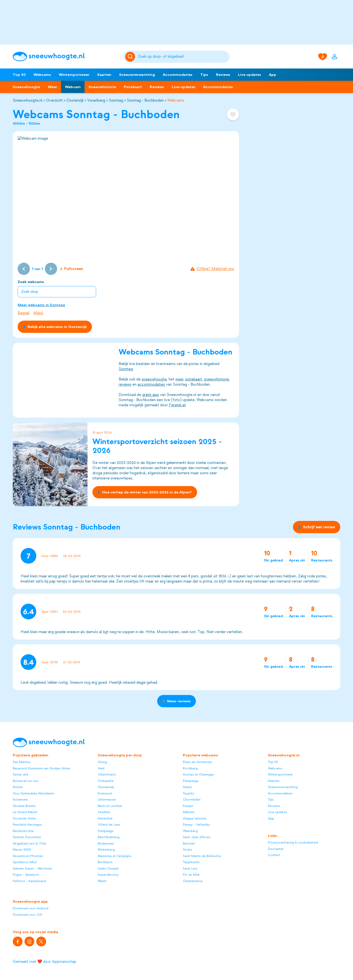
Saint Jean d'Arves (197, 837)
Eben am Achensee (197, 762)
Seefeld (104, 812)
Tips (204, 75)
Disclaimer (276, 849)
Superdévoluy (108, 875)
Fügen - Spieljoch (26, 875)
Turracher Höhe (24, 818)
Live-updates (184, 87)
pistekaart (194, 379)
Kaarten (104, 75)
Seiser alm (21, 774)
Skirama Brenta (24, 806)
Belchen (189, 843)
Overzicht (54, 100)
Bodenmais (106, 843)
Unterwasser (107, 799)
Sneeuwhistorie (102, 87)
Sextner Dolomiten (27, 837)
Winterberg (106, 850)
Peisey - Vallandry (196, 824)
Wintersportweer (74, 75)
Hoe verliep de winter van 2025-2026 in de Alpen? (145, 492)
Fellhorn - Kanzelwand (29, 881)
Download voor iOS (27, 915)
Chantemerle (193, 881)
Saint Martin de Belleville (202, 856)
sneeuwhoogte (154, 379)
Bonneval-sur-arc (26, 781)
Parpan (188, 806)
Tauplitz (189, 793)
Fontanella (106, 781)
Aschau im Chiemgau (198, 774)
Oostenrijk (75, 100)
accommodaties (151, 384)
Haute (187, 787)
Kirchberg (190, 768)
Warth (102, 881)
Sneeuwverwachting (137, 75)
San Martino (22, 762)
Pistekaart (133, 87)
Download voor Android (31, 908)
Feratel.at (177, 405)
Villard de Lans (109, 824)
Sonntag (116, 100)
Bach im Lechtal (110, 806)
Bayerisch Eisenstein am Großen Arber (42, 768)
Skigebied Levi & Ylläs (30, 843)
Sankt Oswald (108, 868)
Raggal (24, 313)
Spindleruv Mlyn (25, 862)
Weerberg (190, 831)
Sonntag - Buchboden (145, 100)
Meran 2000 (22, 850)
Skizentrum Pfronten (28, 856)
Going (102, 762)
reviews (125, 384)
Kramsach (105, 793)
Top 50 (19, 75)
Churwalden (192, 799)
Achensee (20, 799)
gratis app (151, 395)
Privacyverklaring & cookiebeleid (293, 842)
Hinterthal (105, 818)
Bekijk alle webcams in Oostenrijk (55, 327)
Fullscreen (72, 269)
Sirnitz (187, 850)
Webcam (73, 87)
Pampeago (106, 831)
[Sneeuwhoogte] (66, 57)
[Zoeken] (183, 57)
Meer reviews (176, 701)
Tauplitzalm (191, 862)
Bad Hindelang (109, 837)
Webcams (42, 75)
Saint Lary (190, 868)
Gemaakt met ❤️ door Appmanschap (44, 962)
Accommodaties (178, 75)
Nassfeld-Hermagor (27, 824)
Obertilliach (107, 774)
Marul (38, 313)
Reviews (223, 75)
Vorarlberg (96, 100)
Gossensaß (106, 787)
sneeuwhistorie (216, 379)
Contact (274, 855)
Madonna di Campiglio (115, 856)
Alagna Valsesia (195, 818)
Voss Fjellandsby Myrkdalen (33, 793)
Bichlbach (105, 862)
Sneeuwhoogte (26, 87)
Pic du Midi (191, 875)
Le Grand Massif (25, 812)
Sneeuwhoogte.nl (28, 100)
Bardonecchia (23, 831)
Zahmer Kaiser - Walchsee (32, 868)
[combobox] (183, 57)
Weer (52, 87)
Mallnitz (189, 812)
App (273, 75)
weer (179, 379)
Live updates (250, 75)
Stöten (18, 787)
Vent (101, 768)
